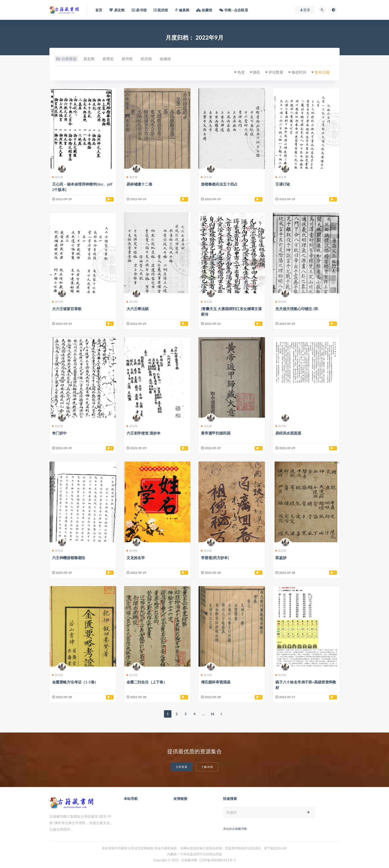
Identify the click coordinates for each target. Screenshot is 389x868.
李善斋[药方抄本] (215, 558)
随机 (257, 72)
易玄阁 (89, 59)
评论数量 (276, 72)
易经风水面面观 (288, 433)
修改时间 (299, 72)
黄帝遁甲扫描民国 (216, 433)
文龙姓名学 (136, 558)
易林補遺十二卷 (139, 184)
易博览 (108, 59)
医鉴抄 (281, 558)
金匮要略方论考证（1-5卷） (75, 682)
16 (212, 714)
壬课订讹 (283, 184)
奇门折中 (59, 433)
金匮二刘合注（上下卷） (147, 682)
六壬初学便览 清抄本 (144, 433)
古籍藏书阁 (239, 829)
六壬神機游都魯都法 (69, 558)
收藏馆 (165, 59)
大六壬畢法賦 (138, 309)
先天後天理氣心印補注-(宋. (297, 309)
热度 (241, 72)
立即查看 (182, 767)
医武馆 (146, 59)
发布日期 (322, 72)
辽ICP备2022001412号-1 (217, 860)
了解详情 (207, 767)
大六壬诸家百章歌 (67, 309)
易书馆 (127, 59)
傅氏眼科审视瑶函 (216, 682)
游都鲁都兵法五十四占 (219, 184)
